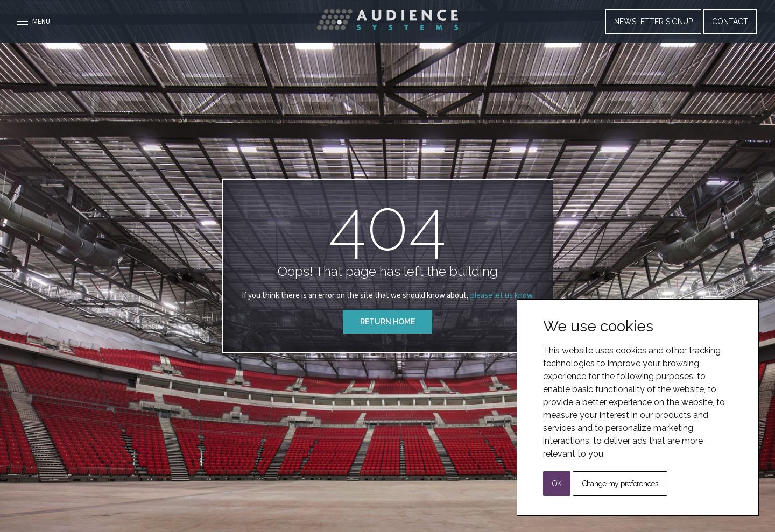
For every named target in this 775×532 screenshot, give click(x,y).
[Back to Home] (387, 20)
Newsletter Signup (653, 22)
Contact (730, 22)
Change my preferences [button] (620, 484)
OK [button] (557, 484)
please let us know (501, 296)
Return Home (387, 322)
